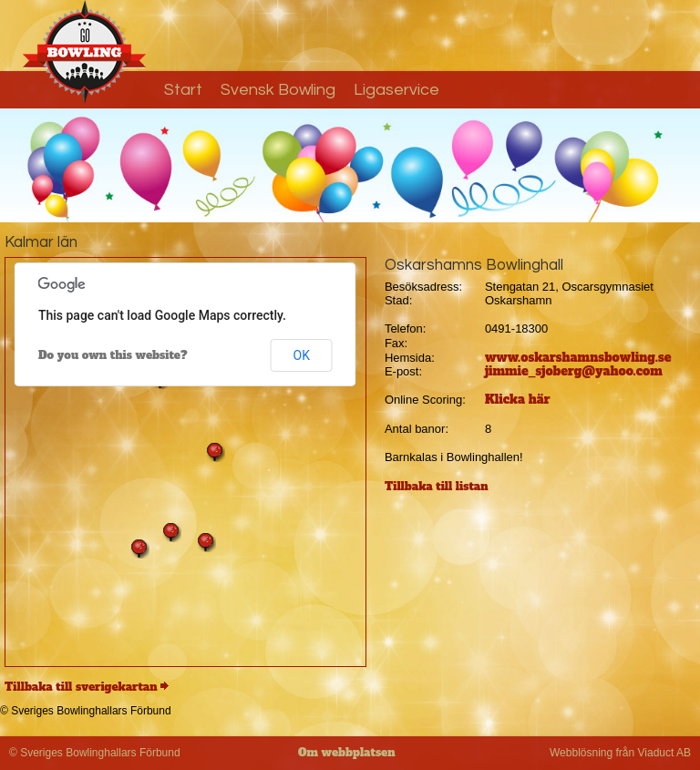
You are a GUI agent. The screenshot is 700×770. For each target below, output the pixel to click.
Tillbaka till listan (437, 487)
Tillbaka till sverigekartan (81, 687)
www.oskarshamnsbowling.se (578, 358)
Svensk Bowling (278, 90)
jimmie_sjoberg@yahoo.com (574, 371)
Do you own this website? (113, 355)
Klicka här (518, 400)
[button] (139, 549)
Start (183, 90)
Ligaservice (396, 90)
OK (302, 355)
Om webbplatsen (347, 753)
